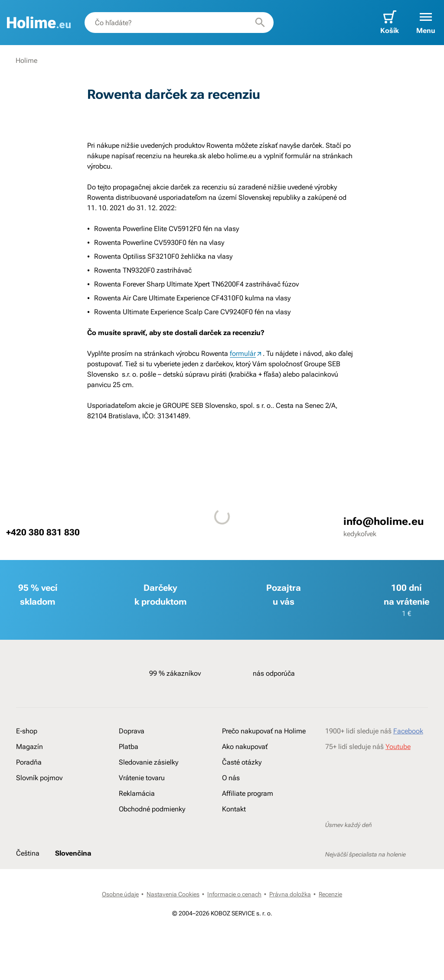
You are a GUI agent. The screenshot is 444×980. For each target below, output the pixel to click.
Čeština (28, 853)
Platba (129, 747)
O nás (231, 778)
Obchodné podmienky (152, 809)
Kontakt (234, 809)
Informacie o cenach (234, 894)
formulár (243, 353)
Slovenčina (73, 853)
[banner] (39, 23)
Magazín (29, 747)
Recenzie (330, 894)
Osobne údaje (120, 894)
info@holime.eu (384, 521)
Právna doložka (290, 894)
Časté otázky (242, 762)
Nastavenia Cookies (173, 894)
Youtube (398, 747)
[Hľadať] (260, 23)
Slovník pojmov (39, 778)
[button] (426, 23)
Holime (26, 60)
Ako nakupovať (245, 747)
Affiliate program (248, 793)
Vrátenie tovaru (142, 778)
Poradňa (29, 762)
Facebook (408, 731)
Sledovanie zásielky (149, 762)
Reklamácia (137, 793)
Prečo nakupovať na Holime (264, 731)
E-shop (27, 731)
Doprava (132, 731)
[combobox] (179, 23)
